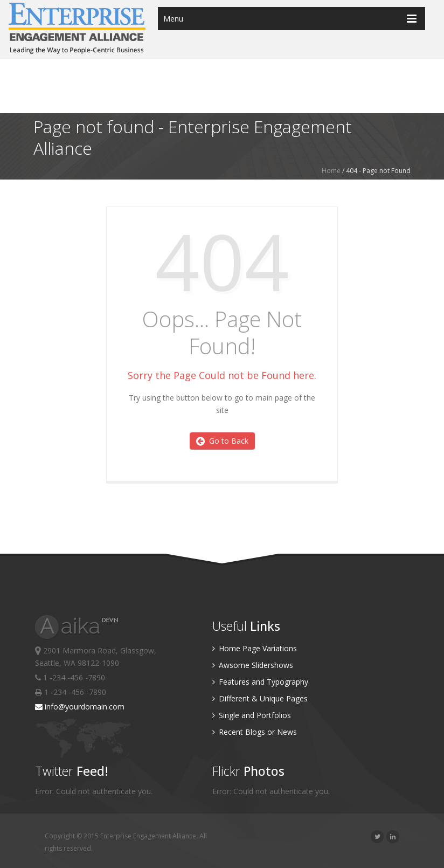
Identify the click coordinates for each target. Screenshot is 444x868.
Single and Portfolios (252, 715)
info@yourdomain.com (80, 707)
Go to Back (222, 441)
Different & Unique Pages (260, 698)
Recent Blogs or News (255, 732)
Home (331, 171)
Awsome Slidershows (253, 665)
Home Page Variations (255, 648)
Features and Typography (260, 682)
